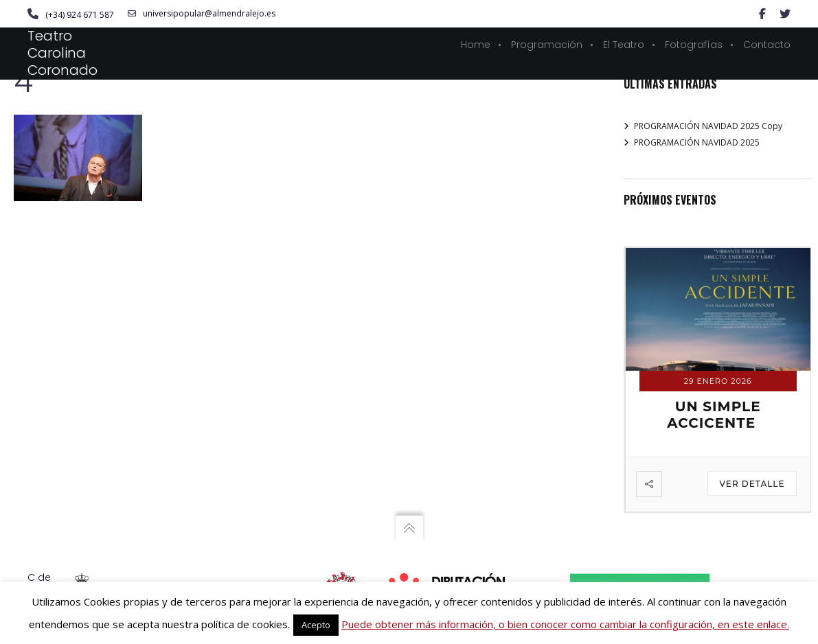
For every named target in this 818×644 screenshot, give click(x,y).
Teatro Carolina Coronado (63, 53)
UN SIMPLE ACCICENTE (714, 415)
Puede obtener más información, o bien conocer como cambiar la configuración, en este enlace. (565, 624)
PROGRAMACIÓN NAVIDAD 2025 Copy (708, 126)
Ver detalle (752, 484)
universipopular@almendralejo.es (202, 14)
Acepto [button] (316, 625)
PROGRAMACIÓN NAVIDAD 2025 (697, 142)
